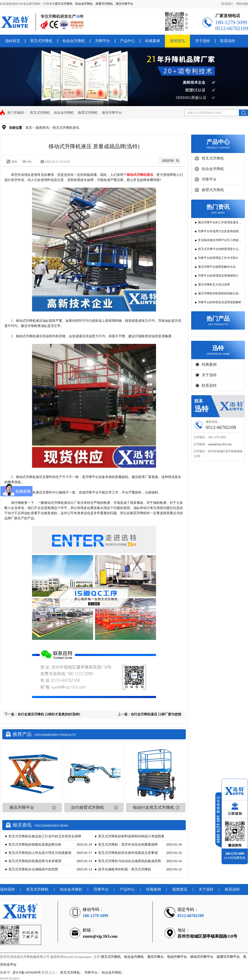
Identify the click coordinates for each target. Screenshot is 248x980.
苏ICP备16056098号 (27, 972)
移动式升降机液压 (140, 175)
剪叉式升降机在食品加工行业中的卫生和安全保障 (45, 836)
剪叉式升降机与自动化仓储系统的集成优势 (130, 861)
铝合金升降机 (74, 41)
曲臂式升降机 (88, 113)
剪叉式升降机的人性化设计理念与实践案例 (40, 853)
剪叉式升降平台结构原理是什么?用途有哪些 (219, 250)
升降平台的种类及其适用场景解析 (220, 302)
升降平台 (103, 41)
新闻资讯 (178, 41)
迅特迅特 (7, 889)
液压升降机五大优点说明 (214, 285)
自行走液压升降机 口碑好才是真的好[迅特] (49, 714)
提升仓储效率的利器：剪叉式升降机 (125, 869)
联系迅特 (228, 41)
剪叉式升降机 (41, 41)
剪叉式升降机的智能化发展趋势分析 (35, 844)
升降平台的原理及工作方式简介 (218, 258)
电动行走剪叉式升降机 (154, 807)
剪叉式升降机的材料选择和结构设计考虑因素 (131, 836)
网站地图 (242, 4)
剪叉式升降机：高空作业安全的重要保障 (128, 844)
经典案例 (153, 41)
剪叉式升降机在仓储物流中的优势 (33, 869)
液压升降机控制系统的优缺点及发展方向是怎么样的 (220, 295)
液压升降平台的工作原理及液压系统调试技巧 (220, 224)
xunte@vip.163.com (220, 444)
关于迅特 (203, 41)
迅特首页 (13, 41)
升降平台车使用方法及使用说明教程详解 (220, 233)
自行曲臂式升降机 (88, 807)
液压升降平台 (112, 113)
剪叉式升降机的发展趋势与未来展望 (35, 861)
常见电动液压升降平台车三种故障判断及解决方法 (220, 242)
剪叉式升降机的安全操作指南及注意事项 (128, 853)
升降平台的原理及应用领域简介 (218, 276)
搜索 (243, 113)
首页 (29, 128)
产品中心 (128, 41)
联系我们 (227, 4)
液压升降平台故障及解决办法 (217, 267)
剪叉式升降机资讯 (66, 128)
